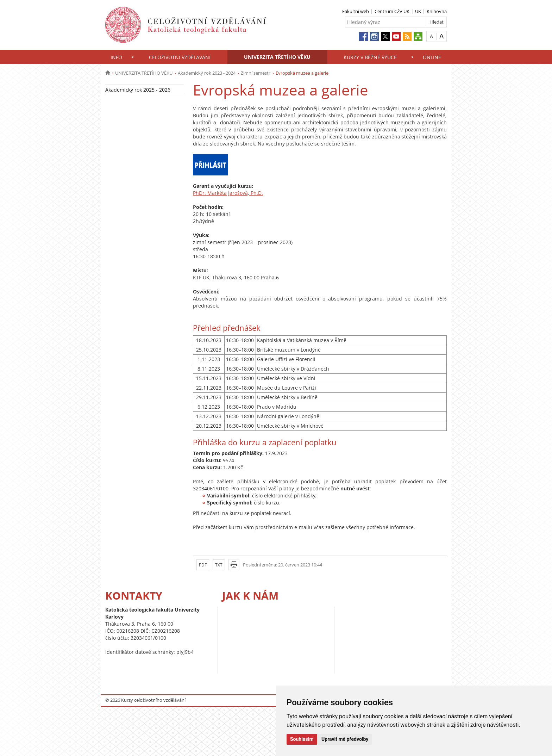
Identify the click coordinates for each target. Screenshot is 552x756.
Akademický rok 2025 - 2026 (138, 90)
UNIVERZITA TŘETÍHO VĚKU (277, 57)
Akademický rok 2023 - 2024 (207, 73)
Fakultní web (356, 11)
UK (418, 11)
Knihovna (437, 11)
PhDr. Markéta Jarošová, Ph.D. (228, 193)
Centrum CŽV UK (392, 11)
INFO (116, 57)
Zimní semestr (256, 73)
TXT (219, 565)
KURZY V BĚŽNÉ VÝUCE (370, 57)
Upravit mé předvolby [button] (345, 739)
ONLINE (432, 57)
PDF (203, 565)
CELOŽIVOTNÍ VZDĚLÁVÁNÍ (180, 57)
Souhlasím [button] (302, 739)
